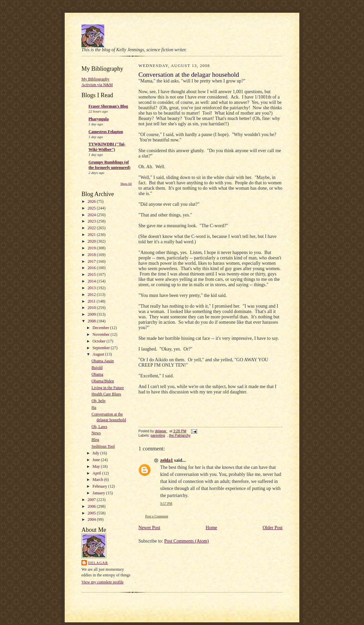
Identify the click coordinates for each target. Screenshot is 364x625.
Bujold (97, 368)
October (100, 341)
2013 (92, 288)
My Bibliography (95, 79)
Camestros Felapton (106, 132)
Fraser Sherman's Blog (108, 106)
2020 (92, 241)
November (102, 334)
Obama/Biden (103, 381)
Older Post (273, 528)
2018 (92, 255)
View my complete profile (103, 582)
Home (211, 528)
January (99, 493)
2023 (92, 221)
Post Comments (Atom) (187, 541)
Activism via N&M (97, 85)
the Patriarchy (180, 435)
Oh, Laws (99, 427)
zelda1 (167, 460)
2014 (92, 281)
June (97, 460)
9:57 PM (166, 504)
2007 (92, 500)
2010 (92, 308)
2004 (92, 519)
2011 (92, 301)
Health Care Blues (106, 394)
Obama (97, 374)
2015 (92, 274)
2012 (92, 295)
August (99, 354)
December (101, 328)
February (100, 486)
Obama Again (103, 361)
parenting (158, 435)
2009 (92, 314)
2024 (92, 215)
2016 (92, 268)
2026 (92, 201)
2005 (92, 513)
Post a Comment (157, 516)
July (96, 453)
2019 (92, 248)
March (98, 480)
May (97, 466)
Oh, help (98, 401)
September (102, 348)
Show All (126, 184)
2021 (92, 235)
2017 (92, 261)
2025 (92, 208)
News (96, 433)
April (97, 473)
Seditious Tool (103, 446)
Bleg (95, 440)
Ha (94, 408)
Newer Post (149, 528)
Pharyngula (99, 119)
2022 (92, 228)
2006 (92, 506)
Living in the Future (108, 388)
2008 (92, 321)
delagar (98, 563)
